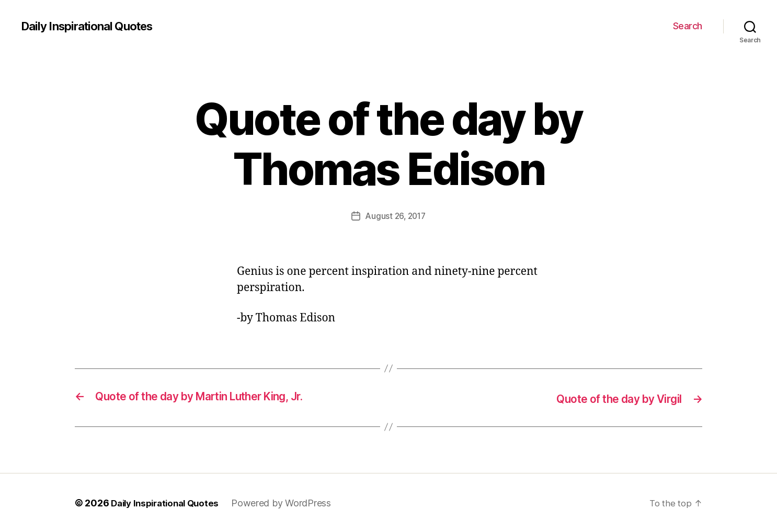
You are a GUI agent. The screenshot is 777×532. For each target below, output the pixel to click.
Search (688, 26)
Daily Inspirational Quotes (93, 26)
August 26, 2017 (396, 216)
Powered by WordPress (289, 502)
